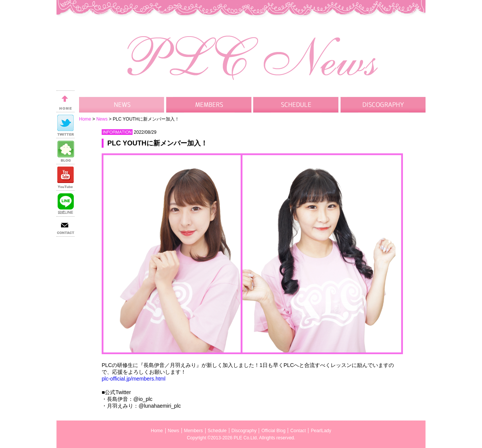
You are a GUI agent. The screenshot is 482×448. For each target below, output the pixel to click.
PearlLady (321, 431)
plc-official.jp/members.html (133, 379)
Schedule (217, 431)
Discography (244, 431)
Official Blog (273, 431)
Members (194, 431)
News (102, 119)
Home (85, 119)
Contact (298, 431)
